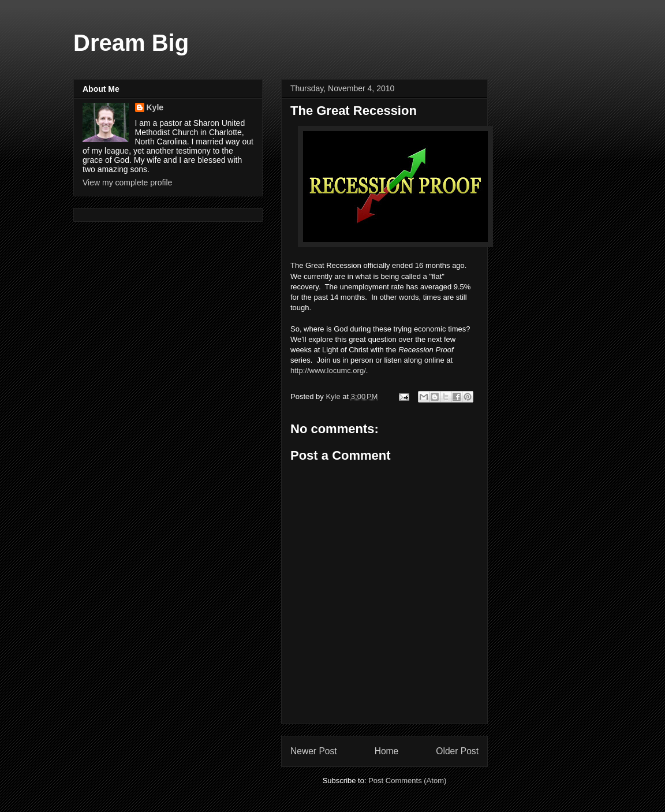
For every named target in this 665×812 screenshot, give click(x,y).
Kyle (155, 107)
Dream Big (131, 43)
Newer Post (314, 751)
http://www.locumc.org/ (328, 370)
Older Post (457, 751)
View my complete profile (127, 182)
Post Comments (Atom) (407, 781)
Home (387, 751)
